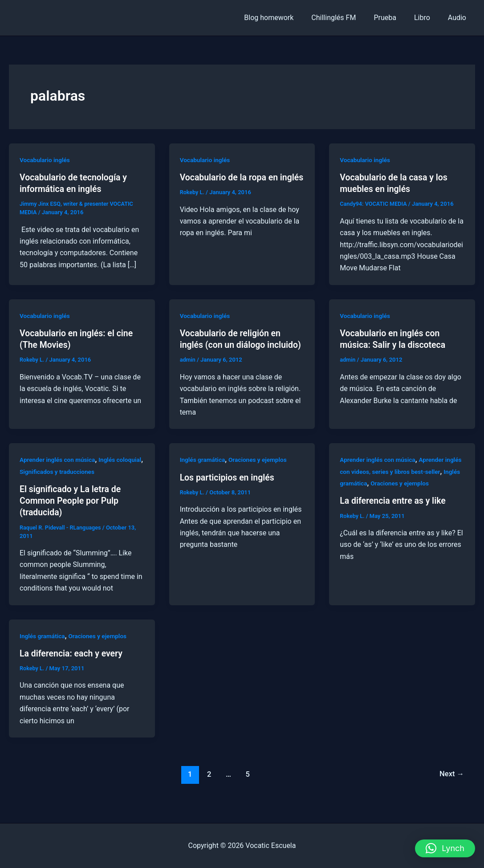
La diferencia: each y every (73, 664)
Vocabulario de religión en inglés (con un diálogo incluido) (232, 345)
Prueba (394, 18)
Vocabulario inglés (45, 160)
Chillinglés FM (346, 18)
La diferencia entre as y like (394, 512)
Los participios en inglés (229, 489)
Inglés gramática (203, 471)
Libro (427, 18)
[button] (445, 848)
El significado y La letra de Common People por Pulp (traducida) (72, 512)
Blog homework (285, 18)
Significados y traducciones (87, 483)
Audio (459, 18)
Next (451, 785)
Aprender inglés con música (59, 471)
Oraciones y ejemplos (260, 471)
